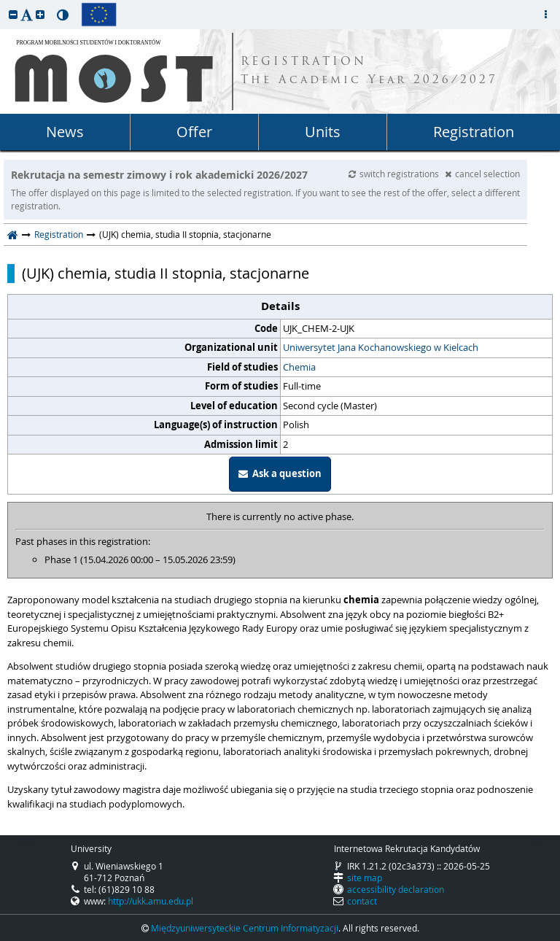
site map (365, 878)
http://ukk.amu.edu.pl (151, 901)
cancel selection (482, 174)
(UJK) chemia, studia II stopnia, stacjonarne (166, 274)
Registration (474, 132)
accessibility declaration (396, 889)
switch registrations (395, 174)
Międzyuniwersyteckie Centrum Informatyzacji (245, 928)
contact (362, 901)
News (65, 132)
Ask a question (280, 473)
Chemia (299, 367)
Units (323, 132)
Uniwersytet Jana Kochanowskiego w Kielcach (381, 347)
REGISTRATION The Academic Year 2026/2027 (369, 71)
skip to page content (4, 4)
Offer (194, 132)
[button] (13, 14)
